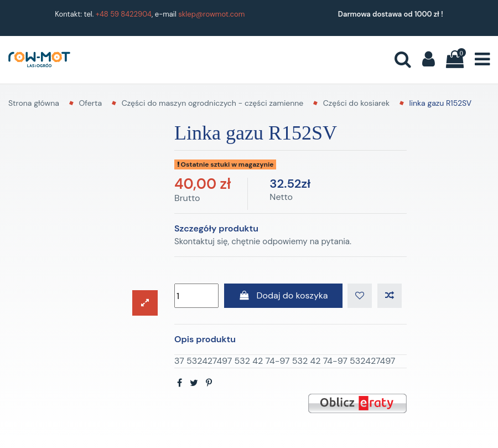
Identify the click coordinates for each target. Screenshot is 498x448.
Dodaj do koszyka (283, 295)
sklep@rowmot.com (211, 14)
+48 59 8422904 (124, 14)
